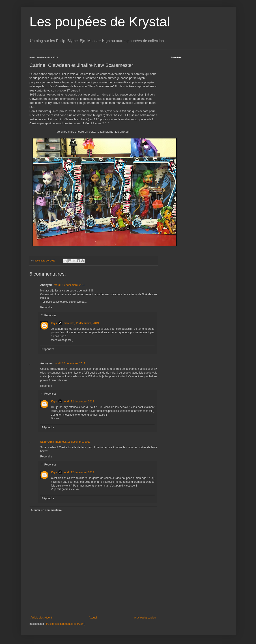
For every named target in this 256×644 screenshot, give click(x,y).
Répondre (46, 307)
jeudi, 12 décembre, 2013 (79, 402)
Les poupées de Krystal (100, 22)
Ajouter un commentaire (46, 510)
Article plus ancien (145, 618)
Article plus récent (41, 618)
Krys (54, 323)
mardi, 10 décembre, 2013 (69, 285)
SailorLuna (47, 442)
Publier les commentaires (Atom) (66, 624)
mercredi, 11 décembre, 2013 (81, 323)
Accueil (93, 618)
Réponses (50, 315)
